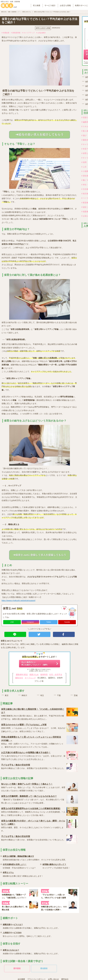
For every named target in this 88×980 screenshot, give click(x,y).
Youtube (67, 622)
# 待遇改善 (5, 33)
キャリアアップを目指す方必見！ (56, 866)
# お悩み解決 (41, 33)
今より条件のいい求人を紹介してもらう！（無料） (35, 664)
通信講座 (44, 968)
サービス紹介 (50, 5)
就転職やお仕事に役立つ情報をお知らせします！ (23, 874)
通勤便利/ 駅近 (22, 675)
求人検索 (37, 5)
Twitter (49, 622)
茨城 (76, 695)
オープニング (30, 678)
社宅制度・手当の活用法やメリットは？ (19, 866)
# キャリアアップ (28, 33)
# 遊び (84, 135)
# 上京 (84, 167)
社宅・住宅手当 (56, 675)
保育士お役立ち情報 (43, 28)
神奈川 (24, 695)
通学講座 (17, 968)
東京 (7, 695)
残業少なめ (34, 675)
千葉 (59, 695)
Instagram (30, 622)
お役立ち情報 (65, 5)
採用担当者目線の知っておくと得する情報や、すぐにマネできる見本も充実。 (35, 858)
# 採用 (84, 162)
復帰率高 (44, 675)
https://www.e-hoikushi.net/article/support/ (19, 601)
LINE (12, 622)
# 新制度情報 (16, 33)
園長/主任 (19, 678)
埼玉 (42, 695)
